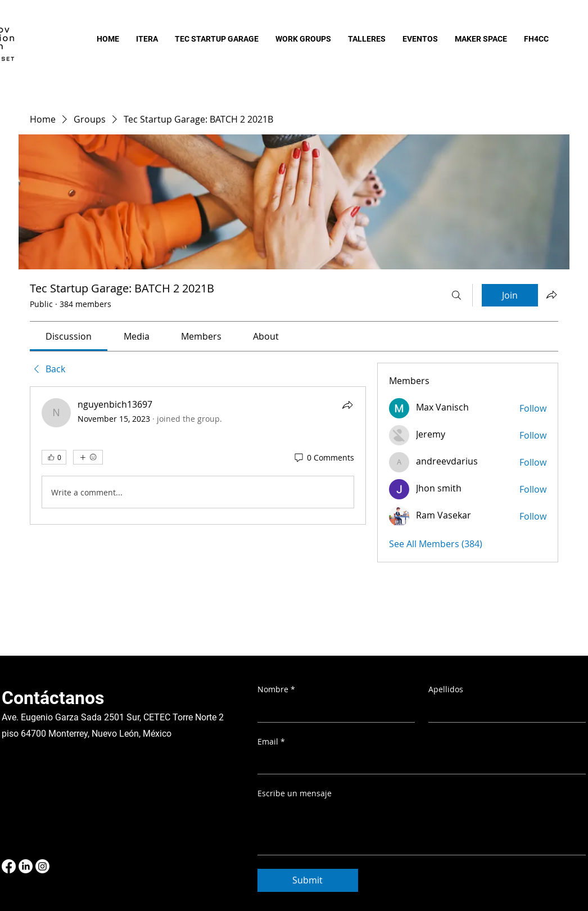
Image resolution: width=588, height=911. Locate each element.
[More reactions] (88, 457)
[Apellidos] (504, 711)
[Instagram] (42, 866)
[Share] (347, 405)
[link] (69, 336)
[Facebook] (9, 866)
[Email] (418, 763)
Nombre (276, 689)
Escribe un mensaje (295, 793)
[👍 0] (54, 457)
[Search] (456, 295)
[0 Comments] (324, 458)
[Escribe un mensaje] (422, 829)
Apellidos (446, 689)
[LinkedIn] (26, 866)
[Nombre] (333, 711)
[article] (198, 455)
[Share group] (551, 295)
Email (271, 742)
